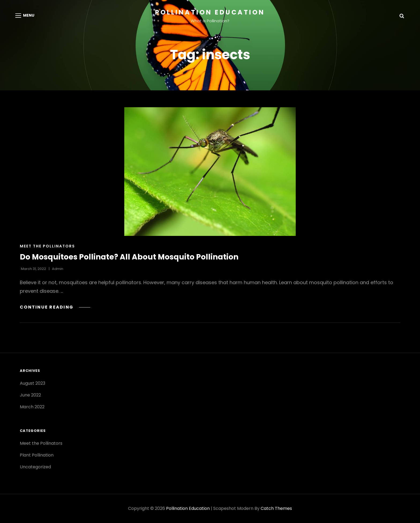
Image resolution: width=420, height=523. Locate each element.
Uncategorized (35, 467)
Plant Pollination (37, 455)
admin (58, 269)
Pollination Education (210, 12)
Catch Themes (276, 508)
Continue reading (55, 307)
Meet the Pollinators (47, 246)
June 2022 (30, 395)
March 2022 (32, 407)
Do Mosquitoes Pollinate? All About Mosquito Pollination (129, 257)
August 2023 (33, 383)
